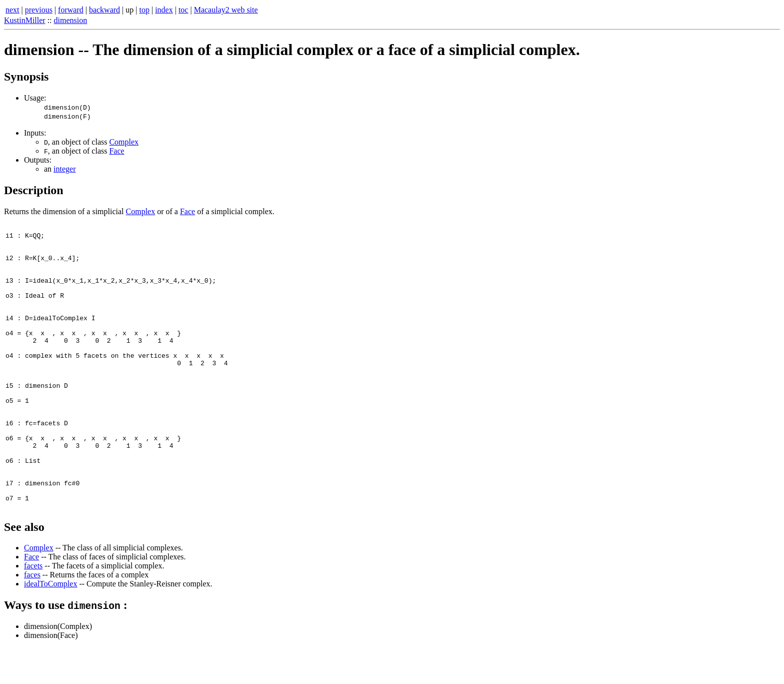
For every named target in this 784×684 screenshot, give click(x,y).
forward (71, 10)
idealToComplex (50, 620)
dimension (71, 20)
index (164, 10)
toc (183, 10)
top (144, 10)
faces (32, 611)
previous (39, 10)
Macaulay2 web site (226, 10)
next (12, 10)
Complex (124, 142)
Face (116, 151)
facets (33, 602)
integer (64, 169)
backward (104, 10)
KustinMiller (25, 20)
